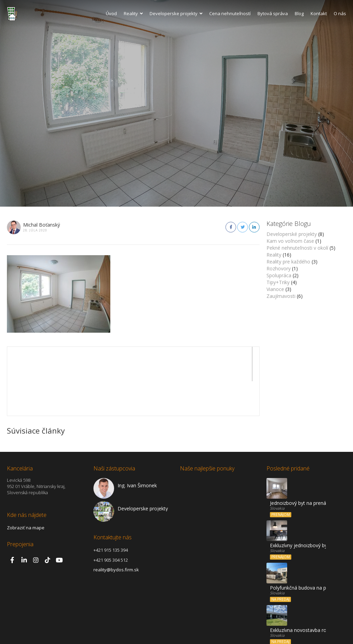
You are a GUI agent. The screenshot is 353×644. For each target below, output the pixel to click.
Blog (299, 13)
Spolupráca (279, 275)
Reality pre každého (288, 262)
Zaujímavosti (281, 296)
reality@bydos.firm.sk (116, 535)
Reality (133, 13)
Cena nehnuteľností (230, 13)
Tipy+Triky (278, 282)
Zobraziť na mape (26, 493)
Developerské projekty (292, 234)
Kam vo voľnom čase (290, 241)
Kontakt (319, 13)
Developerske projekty (176, 13)
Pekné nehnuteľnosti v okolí (297, 248)
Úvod (111, 13)
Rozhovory (279, 268)
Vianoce (275, 289)
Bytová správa (273, 13)
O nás (340, 13)
